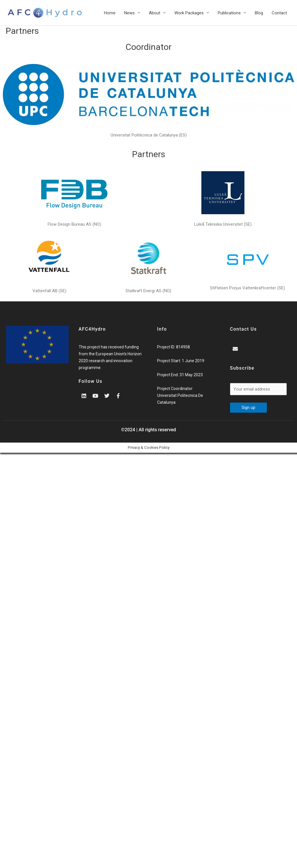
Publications (229, 13)
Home (110, 13)
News (129, 13)
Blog (259, 13)
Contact (279, 13)
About (155, 13)
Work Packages (189, 13)
